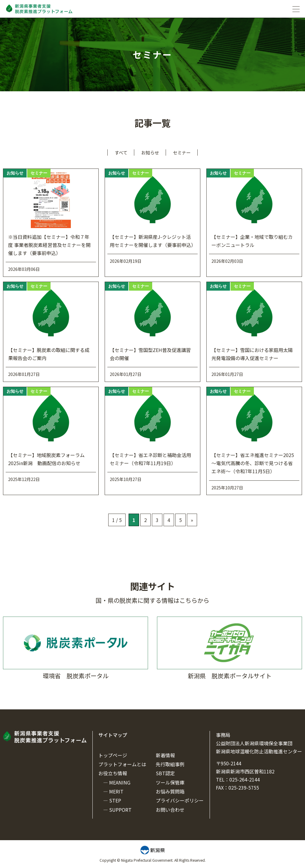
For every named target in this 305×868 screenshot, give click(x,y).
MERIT (116, 791)
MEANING (120, 782)
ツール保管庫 (170, 782)
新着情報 (165, 755)
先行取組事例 (170, 764)
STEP (115, 800)
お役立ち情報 (113, 773)
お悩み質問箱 (170, 791)
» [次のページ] (192, 520)
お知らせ (150, 152)
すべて (121, 152)
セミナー (182, 152)
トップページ (113, 755)
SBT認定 (165, 773)
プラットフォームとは (122, 764)
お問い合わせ (170, 810)
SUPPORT (120, 810)
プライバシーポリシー (180, 800)
